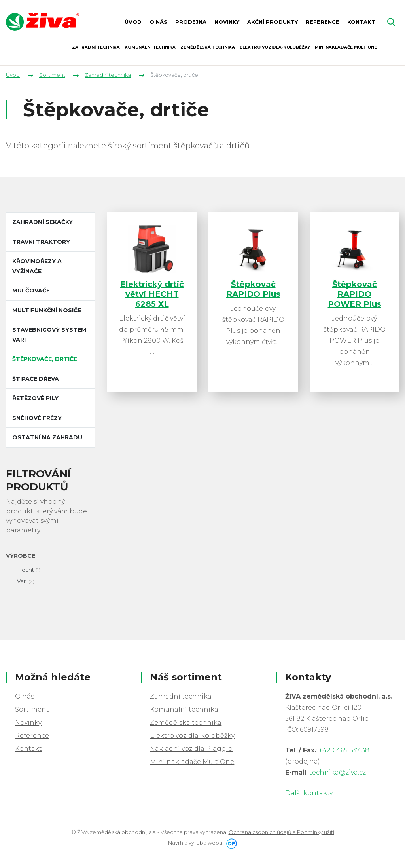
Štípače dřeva (36, 379)
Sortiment (32, 709)
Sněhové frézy (37, 418)
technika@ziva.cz (338, 772)
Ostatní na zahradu (47, 437)
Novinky (28, 723)
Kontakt (28, 749)
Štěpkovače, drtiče (45, 359)
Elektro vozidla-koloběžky (192, 736)
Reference (32, 736)
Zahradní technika (181, 696)
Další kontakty (309, 793)
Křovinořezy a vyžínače (37, 266)
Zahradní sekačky (43, 222)
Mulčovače (31, 291)
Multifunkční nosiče (47, 310)
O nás (25, 696)
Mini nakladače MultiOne (192, 762)
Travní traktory (41, 242)
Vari (22, 581)
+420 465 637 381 (345, 750)
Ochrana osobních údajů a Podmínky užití (281, 832)
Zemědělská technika (186, 723)
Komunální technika (184, 709)
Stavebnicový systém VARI (49, 335)
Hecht (26, 570)
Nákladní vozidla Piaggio (191, 749)
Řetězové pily (35, 398)
